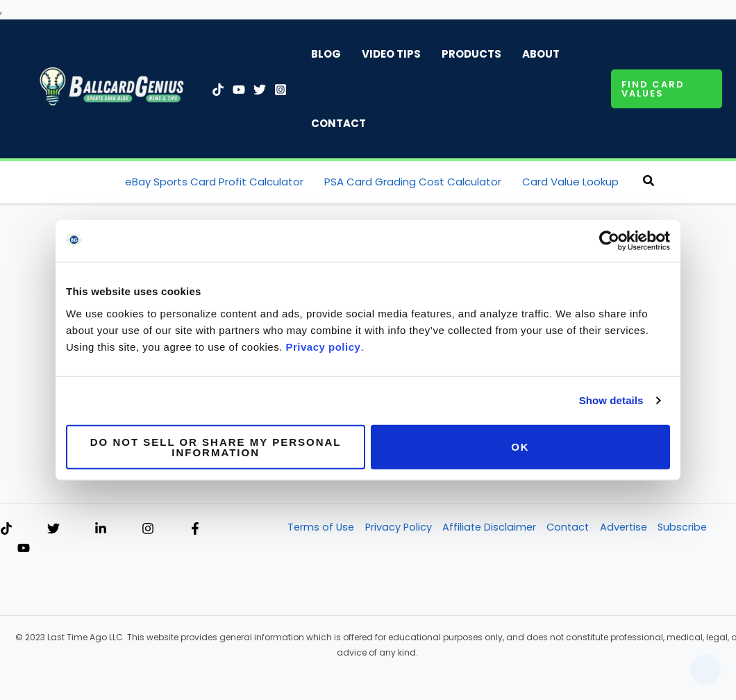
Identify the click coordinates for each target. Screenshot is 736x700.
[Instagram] (281, 90)
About (541, 54)
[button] (667, 89)
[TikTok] (218, 90)
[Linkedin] (101, 529)
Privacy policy (324, 346)
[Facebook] (195, 529)
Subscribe (690, 528)
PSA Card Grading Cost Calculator (413, 182)
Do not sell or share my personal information (216, 447)
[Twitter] (260, 90)
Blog (326, 54)
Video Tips (391, 54)
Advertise (629, 528)
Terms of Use (320, 528)
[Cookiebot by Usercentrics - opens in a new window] (609, 241)
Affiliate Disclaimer (492, 528)
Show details (611, 400)
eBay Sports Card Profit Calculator (214, 182)
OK (520, 447)
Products (471, 54)
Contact (338, 123)
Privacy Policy (399, 528)
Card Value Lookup (570, 182)
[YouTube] (239, 90)
